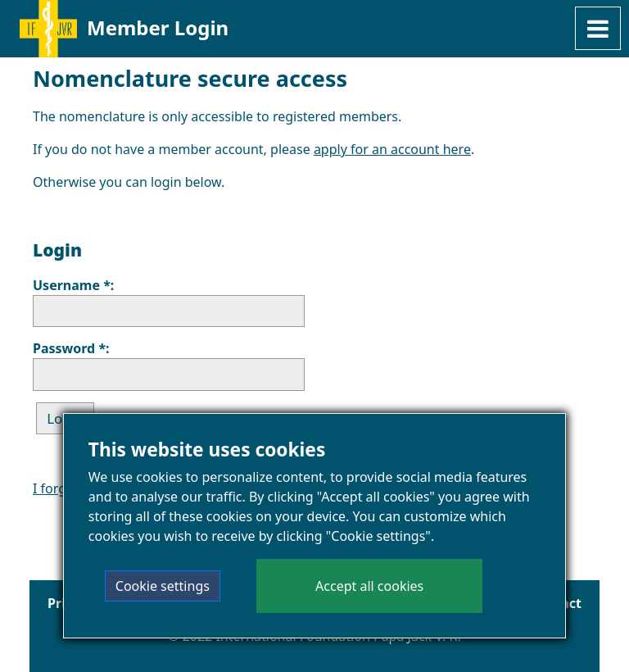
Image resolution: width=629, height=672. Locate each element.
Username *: (73, 285)
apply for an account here (392, 149)
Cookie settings (163, 587)
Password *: (71, 348)
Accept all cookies (369, 587)
